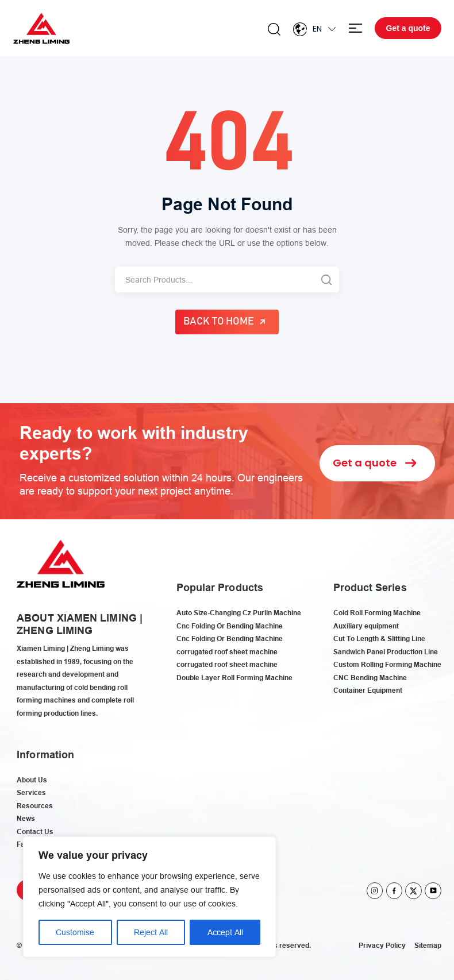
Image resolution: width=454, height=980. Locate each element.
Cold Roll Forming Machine (377, 613)
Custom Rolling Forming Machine (387, 664)
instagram (375, 891)
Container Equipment (368, 690)
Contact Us (35, 832)
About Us (32, 780)
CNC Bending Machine (370, 678)
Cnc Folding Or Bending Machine (230, 626)
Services (31, 792)
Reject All (151, 932)
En (317, 29)
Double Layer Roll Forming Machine (234, 678)
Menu (355, 28)
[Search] (214, 279)
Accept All (225, 932)
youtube (433, 891)
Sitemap (428, 945)
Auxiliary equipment (366, 626)
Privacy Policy (382, 945)
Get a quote (408, 28)
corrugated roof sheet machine (227, 652)
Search (274, 29)
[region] (149, 897)
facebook (395, 891)
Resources (35, 806)
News (26, 818)
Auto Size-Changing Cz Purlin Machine (239, 613)
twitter (413, 891)
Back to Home (219, 322)
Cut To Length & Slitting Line (379, 638)
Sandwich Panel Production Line (386, 652)
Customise (75, 932)
